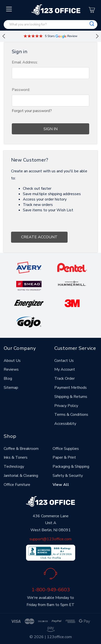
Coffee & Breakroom (21, 449)
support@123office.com (50, 539)
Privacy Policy (66, 406)
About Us (12, 361)
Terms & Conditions (71, 415)
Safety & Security (68, 476)
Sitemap (11, 388)
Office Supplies (66, 449)
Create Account (39, 237)
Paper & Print (64, 457)
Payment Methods (71, 388)
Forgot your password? (32, 111)
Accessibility (65, 424)
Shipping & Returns (71, 397)
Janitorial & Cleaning (21, 476)
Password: (21, 90)
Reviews (11, 369)
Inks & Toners (16, 457)
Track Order (65, 379)
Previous (4, 36)
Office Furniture (17, 485)
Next (97, 36)
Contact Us (64, 361)
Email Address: (25, 62)
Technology (14, 467)
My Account (65, 369)
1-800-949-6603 (51, 590)
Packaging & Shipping (71, 467)
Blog (8, 379)
